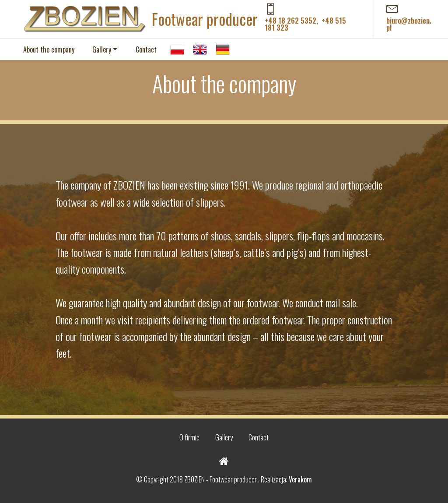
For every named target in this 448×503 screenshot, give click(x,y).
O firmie (189, 437)
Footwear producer (205, 19)
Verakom (300, 479)
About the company (49, 49)
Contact (146, 49)
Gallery (102, 49)
